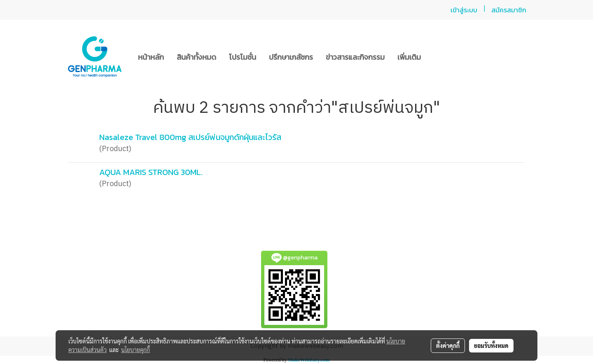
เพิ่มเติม (409, 57)
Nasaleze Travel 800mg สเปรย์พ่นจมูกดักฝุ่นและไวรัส (190, 137)
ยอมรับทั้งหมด (491, 345)
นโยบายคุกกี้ (135, 350)
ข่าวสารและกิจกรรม (355, 57)
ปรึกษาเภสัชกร (291, 57)
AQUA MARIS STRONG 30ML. (151, 172)
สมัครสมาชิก (509, 10)
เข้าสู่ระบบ (464, 10)
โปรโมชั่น (243, 57)
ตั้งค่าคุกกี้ (448, 345)
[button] (434, 57)
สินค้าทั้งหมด (196, 57)
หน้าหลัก (151, 57)
